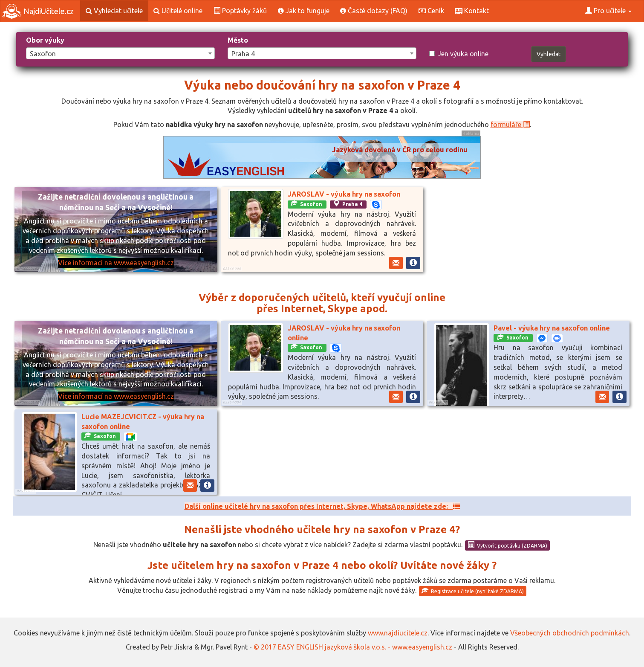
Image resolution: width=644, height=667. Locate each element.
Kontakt (472, 11)
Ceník (431, 11)
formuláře (510, 125)
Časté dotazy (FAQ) (374, 11)
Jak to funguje (304, 11)
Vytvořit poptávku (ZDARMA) (507, 545)
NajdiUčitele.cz (38, 11)
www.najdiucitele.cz (398, 633)
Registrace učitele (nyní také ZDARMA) (473, 591)
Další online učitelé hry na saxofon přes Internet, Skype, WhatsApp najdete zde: (322, 506)
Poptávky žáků (240, 11)
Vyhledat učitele (114, 11)
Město (238, 40)
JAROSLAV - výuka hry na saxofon (344, 194)
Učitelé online (178, 11)
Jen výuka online (459, 54)
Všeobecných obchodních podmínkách (570, 633)
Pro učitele (608, 11)
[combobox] (120, 53)
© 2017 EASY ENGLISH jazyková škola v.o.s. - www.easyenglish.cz (353, 647)
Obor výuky (45, 40)
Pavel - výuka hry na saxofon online (552, 328)
